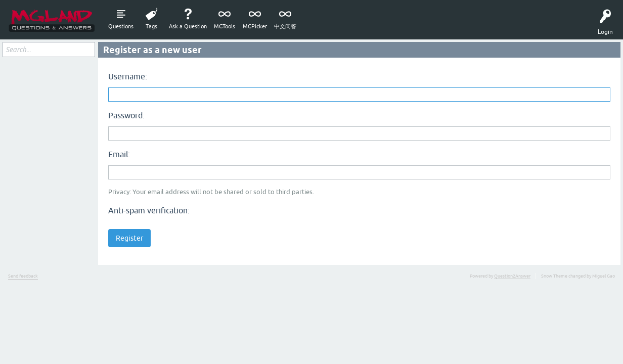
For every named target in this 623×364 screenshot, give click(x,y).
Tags (151, 26)
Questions (121, 26)
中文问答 (285, 26)
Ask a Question (188, 26)
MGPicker (255, 26)
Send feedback (23, 276)
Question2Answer (512, 276)
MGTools (225, 26)
